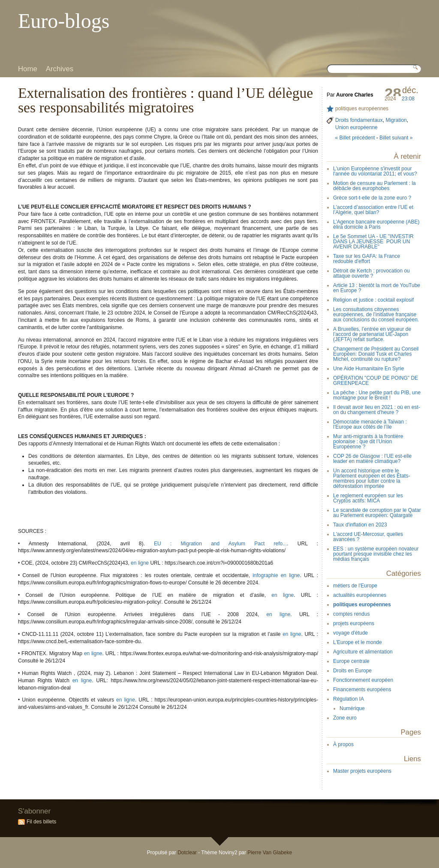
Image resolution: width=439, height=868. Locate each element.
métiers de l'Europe (355, 586)
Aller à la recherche (97, 6)
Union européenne (356, 127)
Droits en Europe (352, 671)
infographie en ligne (276, 575)
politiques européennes (362, 109)
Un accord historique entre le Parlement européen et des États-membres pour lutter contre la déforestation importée (371, 478)
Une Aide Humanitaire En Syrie (368, 369)
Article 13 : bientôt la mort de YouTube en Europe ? (377, 288)
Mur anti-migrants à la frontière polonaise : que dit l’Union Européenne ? (368, 442)
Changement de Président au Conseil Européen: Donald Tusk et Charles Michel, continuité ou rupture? (376, 354)
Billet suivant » (396, 138)
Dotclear (187, 853)
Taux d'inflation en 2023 (360, 525)
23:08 (408, 99)
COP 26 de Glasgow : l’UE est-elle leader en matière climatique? (372, 459)
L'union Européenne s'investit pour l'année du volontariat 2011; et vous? (375, 171)
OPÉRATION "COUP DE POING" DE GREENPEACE (376, 381)
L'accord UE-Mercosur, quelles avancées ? (368, 537)
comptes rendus (351, 614)
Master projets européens (362, 771)
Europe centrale (351, 661)
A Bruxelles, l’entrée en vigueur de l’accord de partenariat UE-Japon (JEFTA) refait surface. (372, 334)
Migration (396, 120)
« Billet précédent (355, 138)
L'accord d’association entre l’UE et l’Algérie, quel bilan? (373, 210)
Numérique (352, 708)
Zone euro (345, 718)
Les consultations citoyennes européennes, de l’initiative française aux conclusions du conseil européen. (376, 315)
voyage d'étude (350, 633)
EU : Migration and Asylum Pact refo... (220, 544)
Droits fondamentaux (359, 120)
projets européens (354, 623)
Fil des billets (41, 822)
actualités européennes (360, 595)
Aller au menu (64, 6)
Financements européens (362, 690)
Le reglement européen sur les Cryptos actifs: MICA (368, 498)
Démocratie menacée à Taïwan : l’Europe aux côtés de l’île (370, 424)
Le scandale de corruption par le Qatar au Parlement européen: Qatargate (377, 513)
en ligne (140, 563)
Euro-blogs (64, 21)
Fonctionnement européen (363, 680)
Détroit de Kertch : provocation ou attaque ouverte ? (371, 273)
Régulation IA (349, 699)
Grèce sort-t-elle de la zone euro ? (372, 198)
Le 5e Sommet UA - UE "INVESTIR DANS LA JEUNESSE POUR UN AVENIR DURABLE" (373, 242)
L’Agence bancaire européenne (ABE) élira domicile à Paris (376, 224)
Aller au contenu (33, 6)
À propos (343, 744)
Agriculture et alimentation (363, 652)
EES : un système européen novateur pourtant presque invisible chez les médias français (376, 554)
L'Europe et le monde (358, 642)
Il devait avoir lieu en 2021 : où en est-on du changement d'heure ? (377, 410)
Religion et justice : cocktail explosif (373, 300)
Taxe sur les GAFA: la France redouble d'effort (367, 259)
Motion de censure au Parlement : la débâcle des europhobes (374, 186)
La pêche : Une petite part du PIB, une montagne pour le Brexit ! (377, 395)
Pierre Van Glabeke (270, 853)
